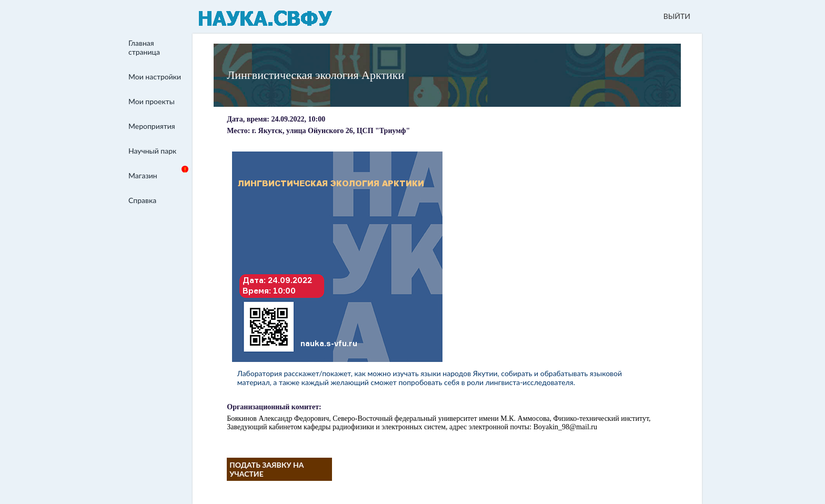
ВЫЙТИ (677, 16)
